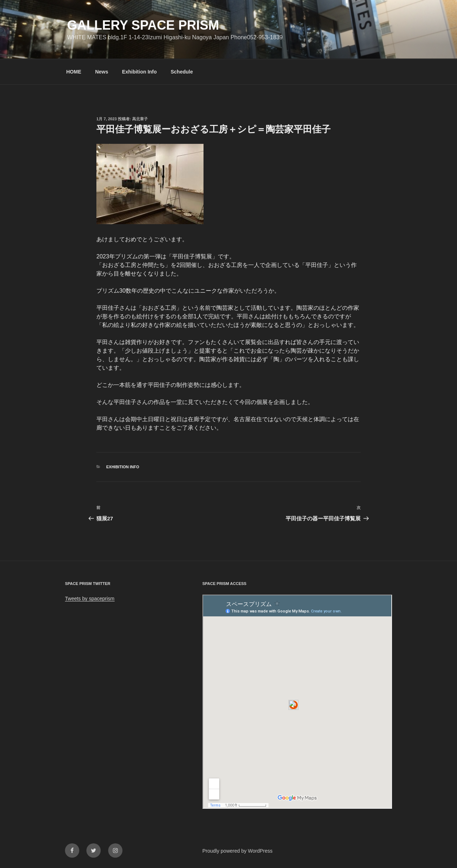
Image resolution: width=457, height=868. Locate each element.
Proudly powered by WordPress (238, 851)
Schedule (182, 72)
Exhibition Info (139, 72)
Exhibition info (123, 467)
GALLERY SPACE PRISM (143, 25)
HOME (74, 72)
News (102, 72)
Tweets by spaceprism (90, 599)
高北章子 (140, 119)
